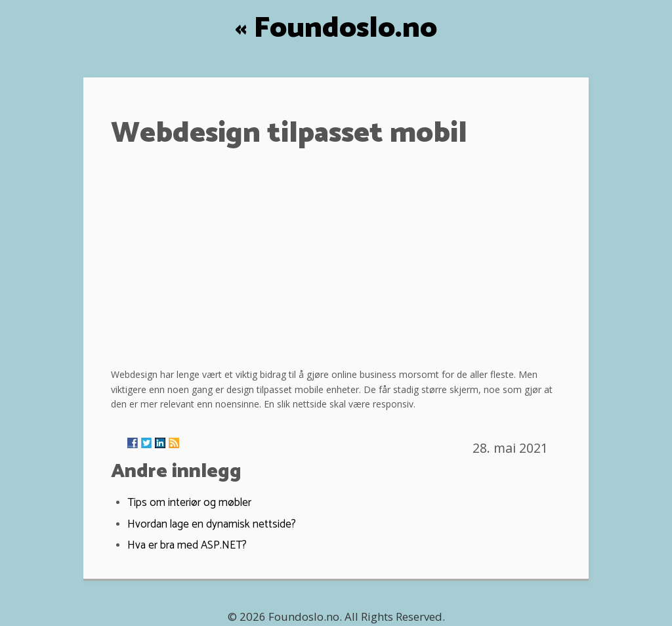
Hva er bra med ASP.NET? (187, 545)
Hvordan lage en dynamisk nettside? (212, 524)
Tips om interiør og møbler (189, 503)
